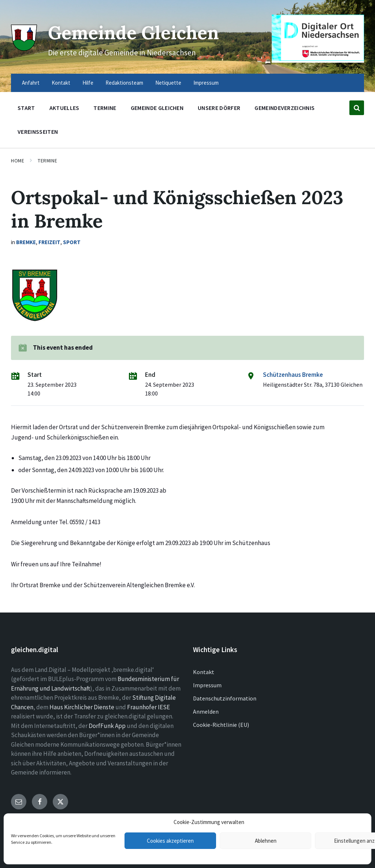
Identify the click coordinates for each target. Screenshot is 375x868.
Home (18, 161)
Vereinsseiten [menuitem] (38, 132)
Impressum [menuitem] (206, 83)
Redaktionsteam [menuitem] (124, 83)
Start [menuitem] (26, 108)
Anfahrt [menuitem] (31, 83)
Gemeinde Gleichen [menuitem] (157, 108)
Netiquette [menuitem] (168, 83)
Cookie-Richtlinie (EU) (221, 725)
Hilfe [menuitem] (88, 83)
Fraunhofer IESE (148, 707)
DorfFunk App (107, 726)
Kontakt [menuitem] (61, 83)
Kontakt (204, 672)
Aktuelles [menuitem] (64, 108)
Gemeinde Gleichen (135, 32)
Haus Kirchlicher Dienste (82, 707)
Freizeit (49, 242)
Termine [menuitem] (105, 108)
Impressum (207, 685)
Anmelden (206, 711)
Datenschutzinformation (225, 698)
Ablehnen (266, 841)
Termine (47, 161)
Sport (72, 242)
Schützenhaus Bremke (293, 375)
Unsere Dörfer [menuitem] (219, 108)
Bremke (26, 242)
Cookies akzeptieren (170, 841)
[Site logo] (24, 48)
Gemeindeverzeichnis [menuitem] (285, 108)
